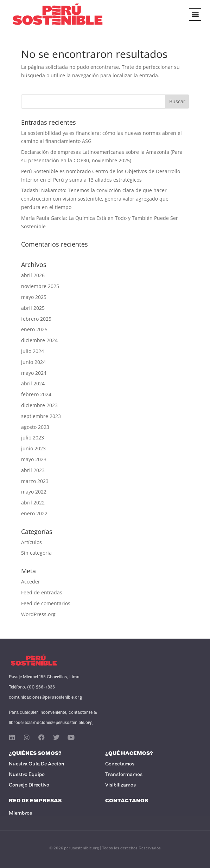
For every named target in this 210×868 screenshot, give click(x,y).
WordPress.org (38, 614)
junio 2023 (33, 448)
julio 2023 (33, 438)
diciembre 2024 (39, 340)
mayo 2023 (34, 459)
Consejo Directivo (29, 785)
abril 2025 (33, 308)
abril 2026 (33, 275)
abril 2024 (33, 383)
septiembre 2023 (41, 416)
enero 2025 (34, 329)
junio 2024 (33, 362)
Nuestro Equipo (27, 775)
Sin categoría (36, 553)
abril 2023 (33, 470)
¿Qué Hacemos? (129, 754)
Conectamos (120, 764)
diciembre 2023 (39, 405)
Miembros (20, 813)
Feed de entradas (42, 592)
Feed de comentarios (46, 603)
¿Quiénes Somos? (35, 754)
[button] (195, 15)
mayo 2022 (34, 492)
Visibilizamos (120, 785)
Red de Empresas (35, 801)
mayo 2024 (34, 373)
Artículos (31, 542)
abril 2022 (33, 502)
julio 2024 (33, 351)
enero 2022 (34, 513)
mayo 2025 (34, 297)
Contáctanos (127, 801)
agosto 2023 (35, 427)
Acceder (31, 582)
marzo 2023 (35, 481)
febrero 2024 (36, 394)
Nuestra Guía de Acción (37, 764)
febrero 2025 (36, 319)
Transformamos (124, 775)
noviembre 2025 (40, 286)
